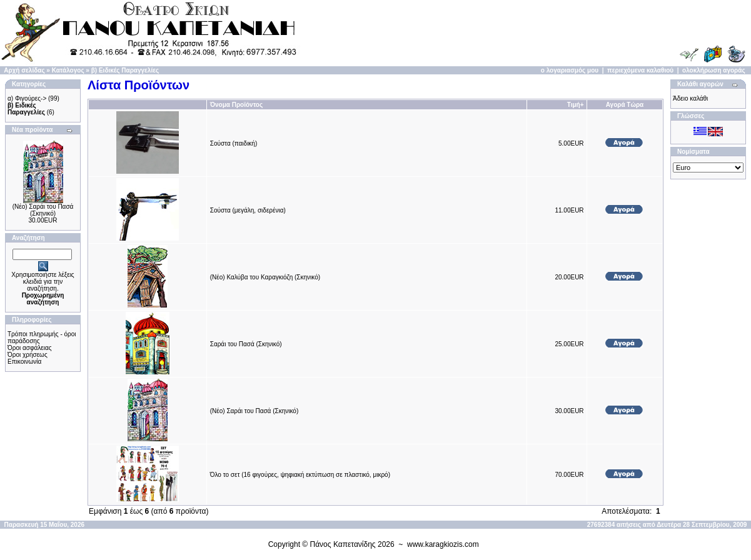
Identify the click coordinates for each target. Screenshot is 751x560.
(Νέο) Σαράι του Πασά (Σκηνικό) (43, 210)
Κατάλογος (68, 70)
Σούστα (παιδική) (234, 143)
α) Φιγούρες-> (27, 98)
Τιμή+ (576, 105)
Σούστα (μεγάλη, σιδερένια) (248, 210)
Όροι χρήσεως (28, 355)
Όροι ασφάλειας (30, 348)
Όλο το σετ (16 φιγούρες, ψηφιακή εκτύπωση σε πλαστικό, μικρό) (300, 475)
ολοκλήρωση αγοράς (714, 70)
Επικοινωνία (24, 362)
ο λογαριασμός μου (570, 70)
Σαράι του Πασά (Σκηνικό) (246, 344)
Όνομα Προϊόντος (236, 105)
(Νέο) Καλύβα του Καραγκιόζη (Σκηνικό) (265, 277)
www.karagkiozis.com (443, 544)
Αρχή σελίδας (24, 70)
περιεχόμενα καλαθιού (640, 70)
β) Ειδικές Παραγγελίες (125, 70)
